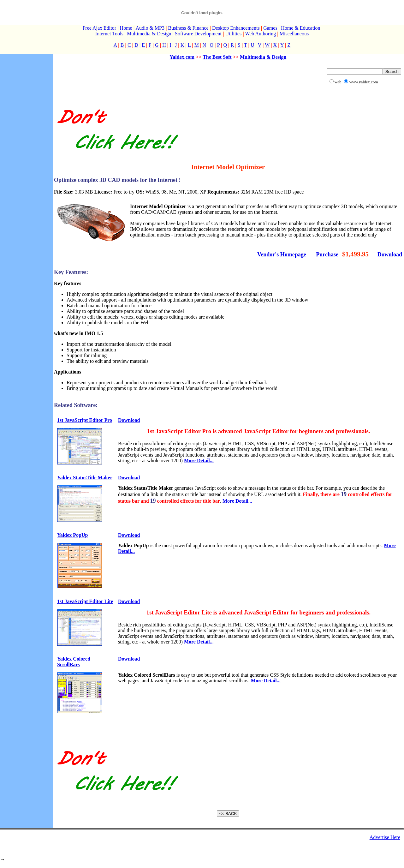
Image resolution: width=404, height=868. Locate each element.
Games (270, 28)
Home (126, 28)
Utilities (234, 34)
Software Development (198, 34)
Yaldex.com (182, 57)
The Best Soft (217, 57)
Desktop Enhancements (236, 28)
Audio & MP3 (150, 28)
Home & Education (301, 28)
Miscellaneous (294, 34)
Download (390, 254)
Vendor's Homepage (282, 254)
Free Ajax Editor (99, 28)
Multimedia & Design (149, 34)
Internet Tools (109, 34)
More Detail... (199, 461)
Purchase (327, 254)
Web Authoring (260, 34)
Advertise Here (385, 837)
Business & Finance (188, 28)
